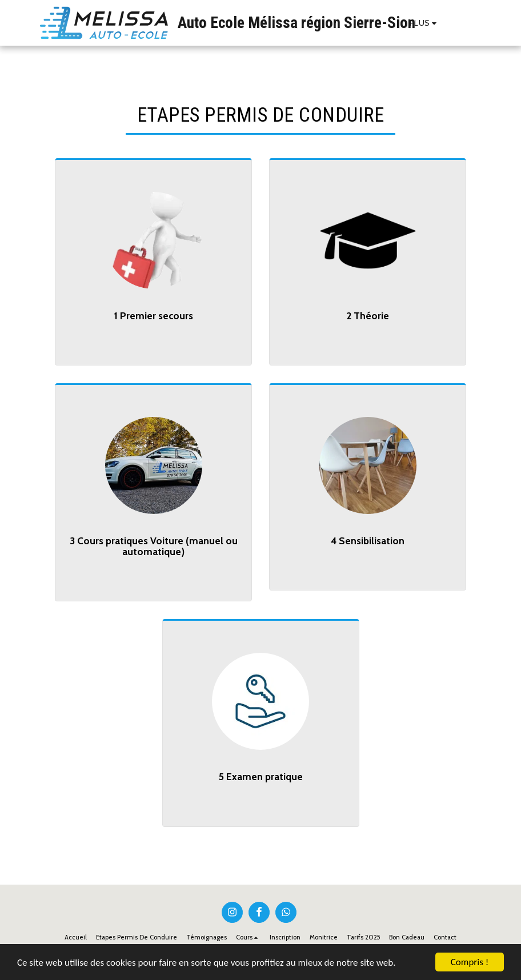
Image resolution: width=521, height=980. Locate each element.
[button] (458, 23)
